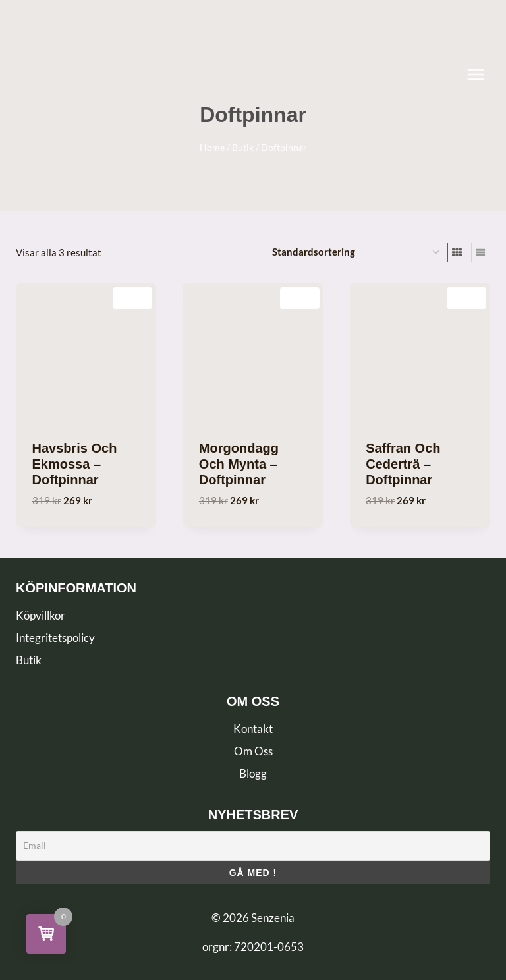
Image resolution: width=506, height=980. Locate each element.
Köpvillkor (41, 615)
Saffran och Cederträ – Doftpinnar (403, 464)
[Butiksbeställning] (355, 252)
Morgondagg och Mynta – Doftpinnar (239, 464)
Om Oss (253, 751)
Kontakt (253, 729)
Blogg (253, 773)
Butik (29, 660)
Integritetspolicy (55, 638)
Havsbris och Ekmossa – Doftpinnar (75, 464)
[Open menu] (482, 74)
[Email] (253, 846)
